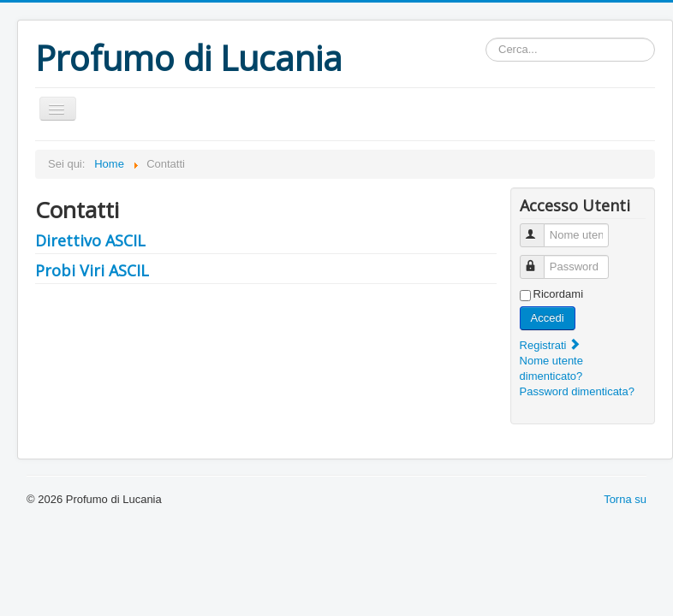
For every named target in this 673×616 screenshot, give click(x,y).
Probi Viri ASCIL (92, 270)
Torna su (625, 499)
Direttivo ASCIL (90, 240)
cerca (486, 38)
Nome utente (540, 228)
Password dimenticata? (577, 391)
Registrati (551, 345)
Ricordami (559, 294)
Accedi (548, 318)
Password (540, 260)
